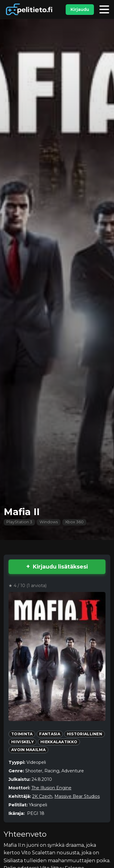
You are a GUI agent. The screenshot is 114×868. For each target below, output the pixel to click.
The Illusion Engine (51, 788)
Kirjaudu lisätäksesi (60, 567)
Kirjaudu (80, 9)
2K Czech (42, 796)
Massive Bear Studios (77, 796)
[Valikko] (104, 9)
